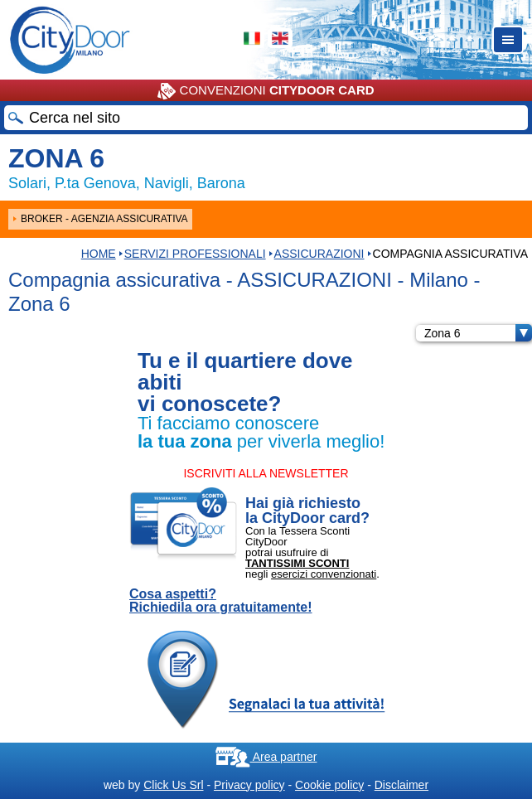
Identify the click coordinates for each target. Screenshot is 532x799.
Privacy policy (249, 785)
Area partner (266, 757)
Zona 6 (478, 333)
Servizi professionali (195, 254)
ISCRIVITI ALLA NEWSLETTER (266, 473)
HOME (99, 254)
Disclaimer (401, 785)
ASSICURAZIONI (319, 254)
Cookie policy (329, 785)
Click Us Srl (173, 785)
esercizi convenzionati (324, 574)
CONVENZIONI (266, 91)
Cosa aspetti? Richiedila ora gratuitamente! (221, 601)
